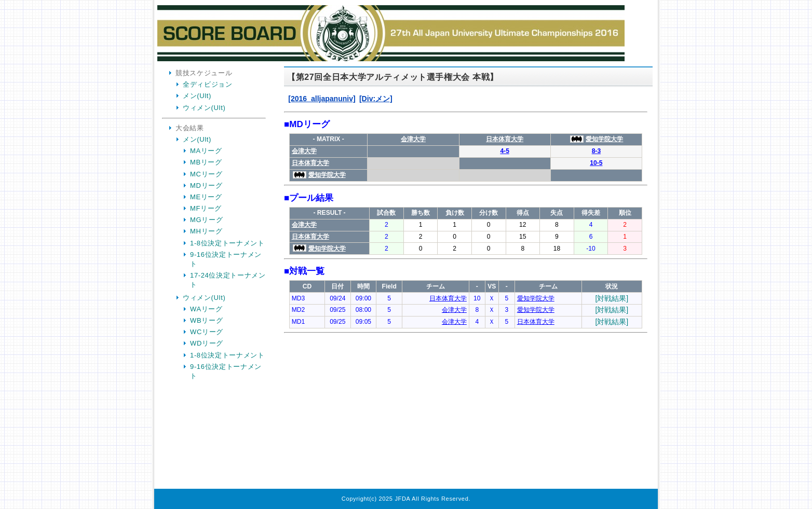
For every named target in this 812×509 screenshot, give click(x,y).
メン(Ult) (197, 96)
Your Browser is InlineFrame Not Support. (466, 279)
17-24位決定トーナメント (228, 280)
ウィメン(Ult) (204, 108)
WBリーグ (206, 320)
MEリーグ (206, 197)
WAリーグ (206, 309)
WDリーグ (207, 343)
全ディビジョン (208, 84)
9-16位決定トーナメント (226, 259)
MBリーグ (206, 162)
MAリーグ (206, 151)
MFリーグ (206, 208)
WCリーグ (207, 332)
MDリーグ (206, 185)
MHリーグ (206, 231)
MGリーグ (206, 220)
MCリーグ (206, 174)
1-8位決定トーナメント (227, 243)
